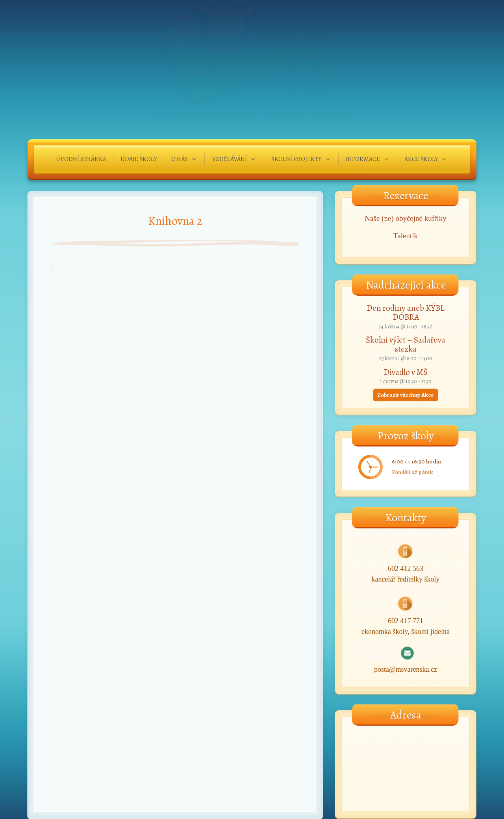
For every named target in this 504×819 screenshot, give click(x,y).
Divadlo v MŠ (406, 372)
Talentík (406, 236)
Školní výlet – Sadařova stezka (406, 344)
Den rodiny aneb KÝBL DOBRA (406, 312)
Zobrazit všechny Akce (406, 395)
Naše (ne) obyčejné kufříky (405, 218)
